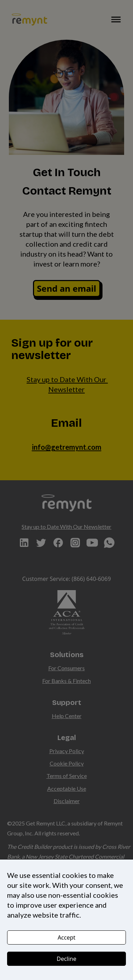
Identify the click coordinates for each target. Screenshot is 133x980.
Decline (67, 959)
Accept (66, 937)
